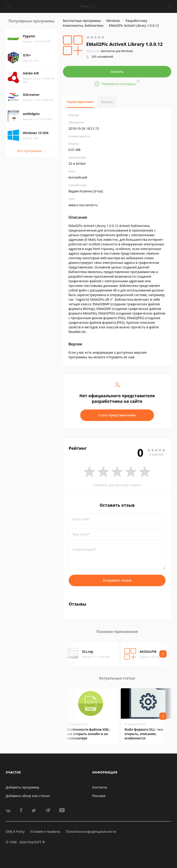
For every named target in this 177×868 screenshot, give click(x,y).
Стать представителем (117, 415)
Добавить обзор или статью (28, 796)
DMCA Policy (15, 831)
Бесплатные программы (82, 21)
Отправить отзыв (117, 580)
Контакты (100, 787)
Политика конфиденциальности (91, 831)
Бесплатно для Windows (117, 51)
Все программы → (32, 151)
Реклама (99, 796)
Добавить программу (22, 787)
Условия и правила (45, 831)
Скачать (117, 72)
